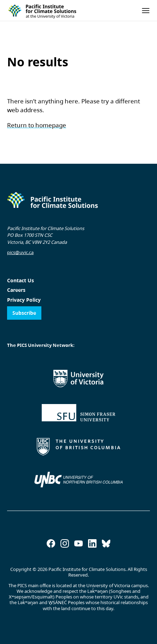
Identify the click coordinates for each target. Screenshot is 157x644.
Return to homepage (37, 125)
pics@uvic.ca (20, 252)
